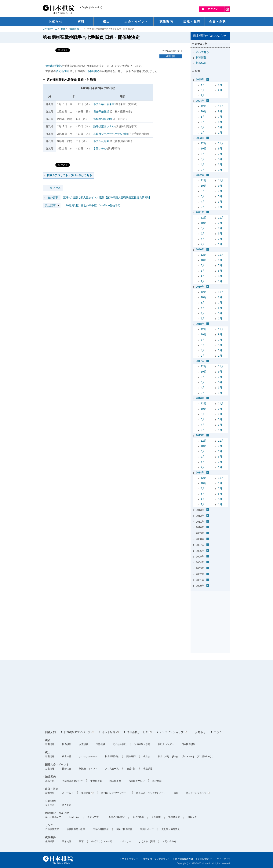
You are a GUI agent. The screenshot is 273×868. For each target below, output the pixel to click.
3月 (203, 90)
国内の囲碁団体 (101, 829)
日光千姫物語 (101, 112)
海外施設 (157, 781)
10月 (204, 111)
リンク (49, 825)
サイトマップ (224, 859)
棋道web (86, 793)
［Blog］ (175, 756)
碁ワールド (68, 793)
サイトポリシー (130, 859)
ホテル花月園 (101, 141)
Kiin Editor (74, 817)
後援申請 (131, 769)
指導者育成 (174, 817)
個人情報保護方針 (184, 859)
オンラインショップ (172, 732)
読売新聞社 (63, 71)
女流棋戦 (84, 744)
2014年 (200, 473)
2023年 (200, 138)
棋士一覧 (67, 756)
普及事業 (156, 817)
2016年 (200, 398)
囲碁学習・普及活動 (57, 813)
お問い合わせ (169, 841)
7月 (220, 117)
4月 (220, 85)
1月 (203, 95)
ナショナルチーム (88, 756)
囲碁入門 (50, 732)
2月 (220, 90)
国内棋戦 (67, 744)
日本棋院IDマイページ (77, 732)
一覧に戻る (54, 188)
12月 (204, 106)
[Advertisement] (210, 616)
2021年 (200, 212)
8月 (203, 117)
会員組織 (50, 801)
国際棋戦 (100, 744)
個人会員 (50, 805)
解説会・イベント (88, 769)
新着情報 (50, 744)
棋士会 (147, 756)
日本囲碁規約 (188, 744)
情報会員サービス (137, 732)
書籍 (176, 793)
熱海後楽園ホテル (104, 126)
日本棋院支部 (52, 829)
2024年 (200, 101)
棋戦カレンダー (166, 744)
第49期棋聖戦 (53, 66)
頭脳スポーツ (147, 829)
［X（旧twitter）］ (205, 756)
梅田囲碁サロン (137, 781)
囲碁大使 (192, 817)
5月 (203, 85)
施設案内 (50, 777)
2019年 (200, 287)
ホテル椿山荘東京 (104, 104)
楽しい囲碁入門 (53, 817)
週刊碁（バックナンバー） (115, 793)
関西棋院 (93, 71)
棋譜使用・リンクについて (156, 859)
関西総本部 (115, 781)
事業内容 (67, 841)
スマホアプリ (94, 817)
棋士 (48, 752)
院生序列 (131, 756)
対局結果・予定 (142, 744)
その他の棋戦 (120, 744)
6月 (203, 122)
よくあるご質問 (147, 841)
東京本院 (50, 781)
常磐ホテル (100, 149)
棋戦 (63, 29)
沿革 (81, 841)
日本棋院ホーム (50, 29)
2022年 (200, 175)
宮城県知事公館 (103, 119)
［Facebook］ (188, 756)
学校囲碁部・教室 (76, 829)
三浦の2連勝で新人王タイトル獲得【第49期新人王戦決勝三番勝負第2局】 (97, 197)
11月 (221, 106)
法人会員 (67, 805)
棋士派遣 (148, 769)
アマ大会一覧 (112, 769)
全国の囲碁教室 (117, 817)
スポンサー (125, 841)
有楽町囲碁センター (72, 781)
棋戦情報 (171, 56)
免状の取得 (138, 817)
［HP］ (166, 756)
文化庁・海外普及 (171, 829)
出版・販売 (52, 789)
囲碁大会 (67, 769)
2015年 (200, 435)
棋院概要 (50, 837)
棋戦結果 (201, 63)
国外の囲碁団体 (124, 829)
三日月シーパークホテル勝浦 (111, 134)
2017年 (200, 361)
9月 (220, 111)
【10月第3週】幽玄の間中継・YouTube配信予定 (82, 205)
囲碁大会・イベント (57, 764)
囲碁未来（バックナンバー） (151, 793)
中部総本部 (96, 781)
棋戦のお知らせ (76, 29)
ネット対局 (109, 732)
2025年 (200, 79)
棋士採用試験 (112, 756)
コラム (218, 732)
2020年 (200, 249)
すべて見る (202, 52)
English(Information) (92, 7)
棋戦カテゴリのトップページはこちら (69, 175)
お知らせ (200, 732)
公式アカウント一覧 (102, 841)
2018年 (200, 324)
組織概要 (50, 841)
